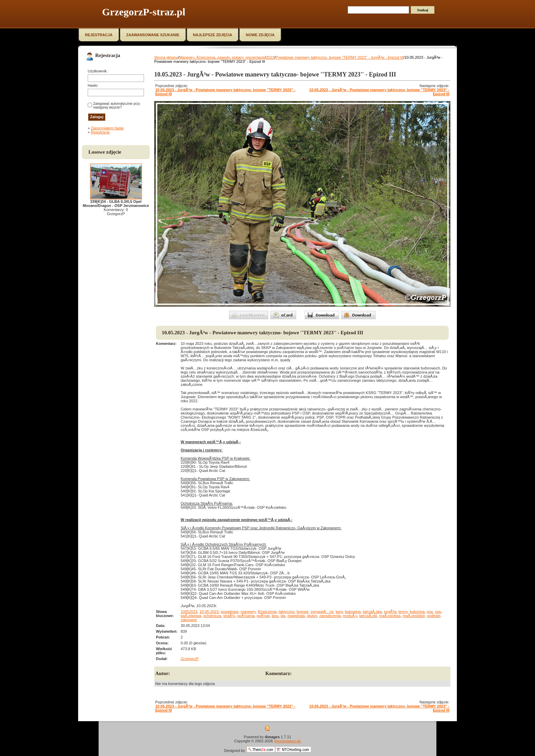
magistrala (296, 616)
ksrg (339, 612)
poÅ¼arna (246, 616)
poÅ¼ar (263, 616)
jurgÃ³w (390, 612)
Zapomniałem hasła (107, 128)
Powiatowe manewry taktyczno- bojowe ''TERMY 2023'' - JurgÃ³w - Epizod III (339, 57)
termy (403, 612)
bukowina (353, 612)
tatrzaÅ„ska (372, 612)
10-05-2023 (209, 612)
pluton (312, 616)
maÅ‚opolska (390, 616)
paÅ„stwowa (191, 616)
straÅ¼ (229, 616)
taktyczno (287, 612)
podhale (434, 616)
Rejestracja (100, 132)
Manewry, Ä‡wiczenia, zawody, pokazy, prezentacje (222, 57)
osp (438, 612)
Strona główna (166, 57)
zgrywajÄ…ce (322, 612)
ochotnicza (212, 616)
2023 (270, 57)
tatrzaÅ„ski (368, 616)
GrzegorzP (190, 659)
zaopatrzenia (330, 616)
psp (430, 612)
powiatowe (230, 612)
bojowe (302, 612)
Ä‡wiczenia (267, 612)
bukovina (417, 612)
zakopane (189, 620)
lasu (275, 616)
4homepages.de (287, 741)
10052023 (189, 612)
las (283, 616)
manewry (248, 612)
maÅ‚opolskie (414, 616)
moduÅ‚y (350, 616)
